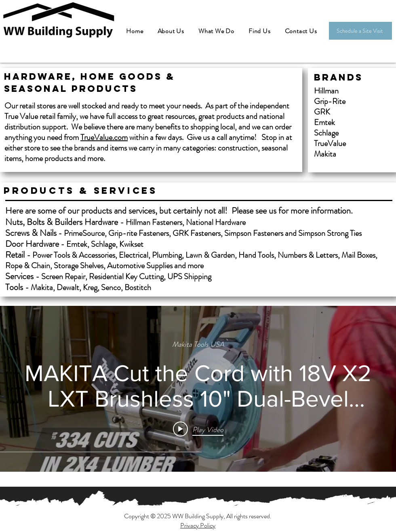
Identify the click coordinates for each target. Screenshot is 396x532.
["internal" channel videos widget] (198, 389)
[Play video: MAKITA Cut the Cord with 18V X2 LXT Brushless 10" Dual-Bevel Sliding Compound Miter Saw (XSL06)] (198, 429)
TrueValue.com (104, 137)
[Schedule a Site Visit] (360, 31)
